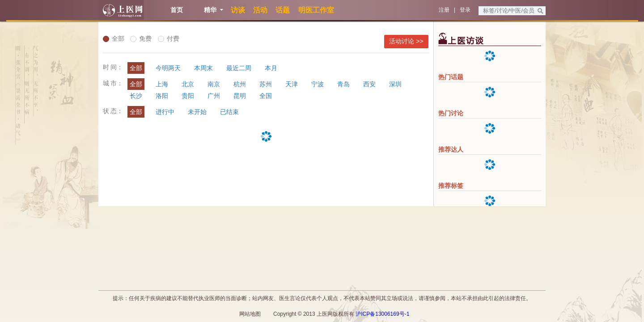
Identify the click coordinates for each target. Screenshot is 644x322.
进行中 (165, 112)
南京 (214, 84)
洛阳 (162, 96)
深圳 (395, 84)
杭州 (240, 84)
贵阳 (188, 96)
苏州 (266, 84)
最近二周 (239, 68)
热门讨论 (451, 113)
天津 (292, 84)
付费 (169, 38)
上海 (162, 84)
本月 (271, 68)
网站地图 (250, 314)
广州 (214, 96)
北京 (188, 84)
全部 (114, 38)
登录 (465, 10)
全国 (266, 96)
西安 (369, 84)
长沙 (136, 96)
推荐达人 (451, 149)
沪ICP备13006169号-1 (382, 314)
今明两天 (168, 68)
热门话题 (451, 77)
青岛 (343, 84)
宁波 (318, 84)
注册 (444, 10)
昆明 (240, 96)
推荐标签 (451, 186)
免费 (141, 38)
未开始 (197, 112)
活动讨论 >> (406, 41)
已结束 (229, 112)
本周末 (203, 68)
